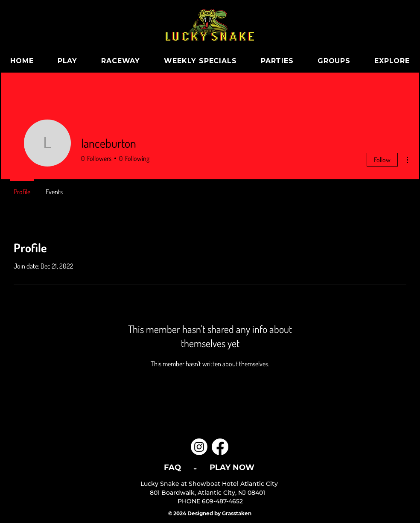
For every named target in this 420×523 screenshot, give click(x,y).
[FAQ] (172, 467)
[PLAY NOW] (232, 467)
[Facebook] (220, 447)
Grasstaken (237, 513)
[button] (121, 61)
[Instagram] (199, 447)
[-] (195, 467)
